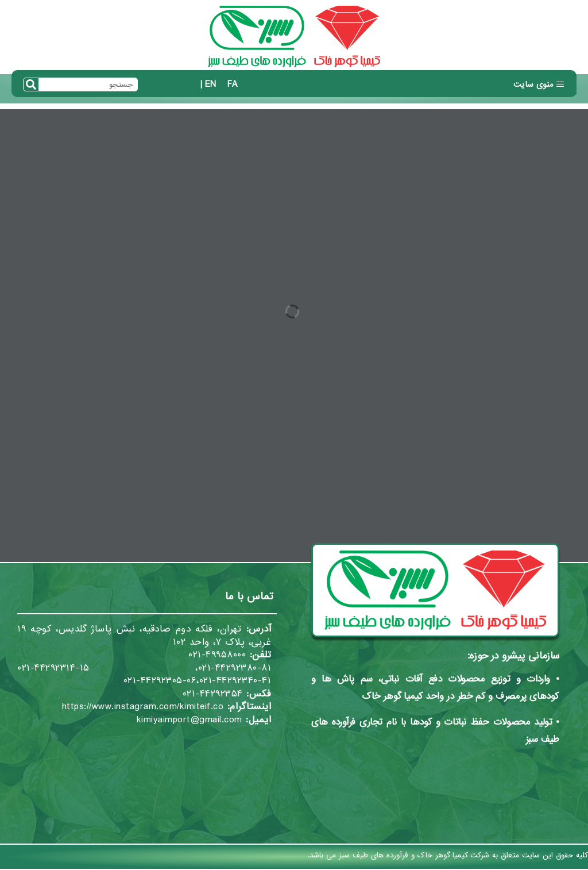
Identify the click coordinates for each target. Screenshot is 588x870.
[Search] (31, 84)
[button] (539, 85)
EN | (208, 84)
